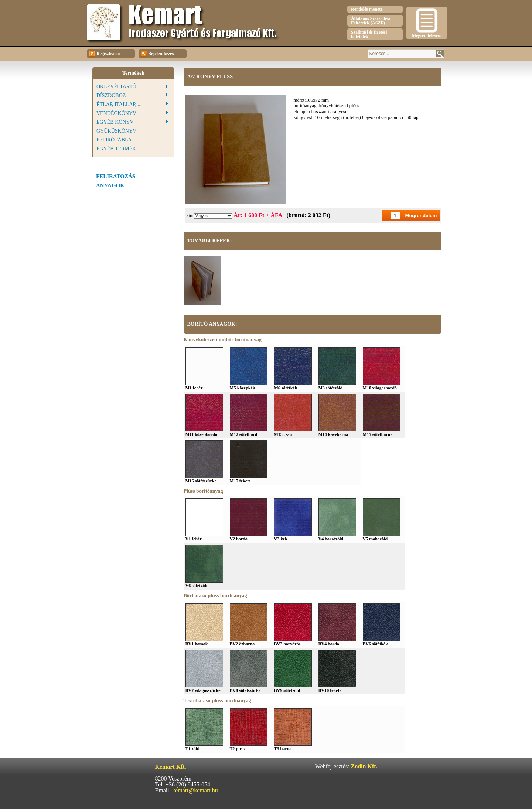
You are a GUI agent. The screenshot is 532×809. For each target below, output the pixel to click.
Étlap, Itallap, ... (119, 104)
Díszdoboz (111, 95)
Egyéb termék (116, 149)
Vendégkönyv (116, 113)
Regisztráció (104, 54)
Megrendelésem (427, 23)
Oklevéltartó (116, 87)
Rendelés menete (367, 9)
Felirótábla (114, 140)
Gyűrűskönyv (116, 131)
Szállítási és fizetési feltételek (369, 34)
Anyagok (110, 185)
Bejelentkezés (157, 54)
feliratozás (116, 176)
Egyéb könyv (115, 122)
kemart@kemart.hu (195, 790)
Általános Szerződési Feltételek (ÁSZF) (371, 21)
